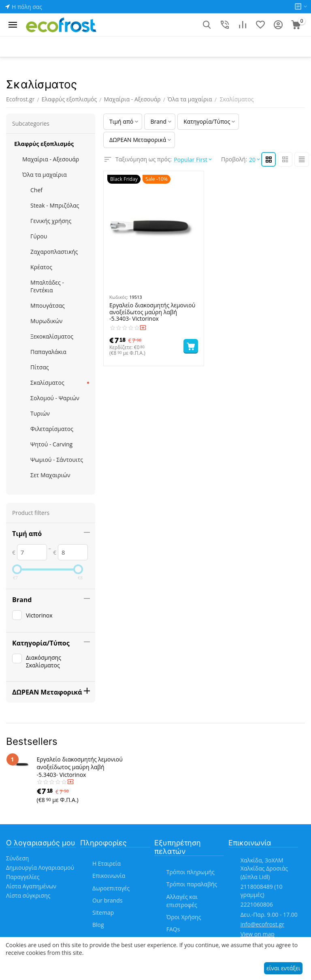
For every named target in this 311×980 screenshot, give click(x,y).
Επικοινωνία (109, 876)
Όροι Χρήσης (184, 917)
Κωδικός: (119, 297)
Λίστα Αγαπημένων (31, 886)
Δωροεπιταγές (111, 888)
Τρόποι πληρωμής (191, 872)
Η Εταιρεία (107, 863)
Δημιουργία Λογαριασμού (40, 867)
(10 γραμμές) (262, 891)
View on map (258, 934)
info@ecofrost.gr (262, 924)
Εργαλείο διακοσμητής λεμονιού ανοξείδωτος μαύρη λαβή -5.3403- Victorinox (152, 312)
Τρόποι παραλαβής (192, 884)
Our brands (108, 900)
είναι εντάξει (283, 968)
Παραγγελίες (23, 877)
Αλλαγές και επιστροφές (182, 901)
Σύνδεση (17, 858)
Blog (98, 925)
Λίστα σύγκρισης (28, 895)
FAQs (173, 929)
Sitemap (103, 912)
